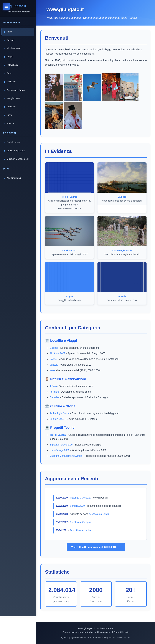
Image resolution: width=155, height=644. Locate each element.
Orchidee (55, 397)
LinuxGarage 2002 (60, 450)
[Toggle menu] (7, 7)
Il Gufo (54, 386)
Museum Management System (66, 456)
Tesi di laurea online (81, 530)
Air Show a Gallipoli (81, 522)
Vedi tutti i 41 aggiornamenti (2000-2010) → (96, 547)
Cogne (54, 359)
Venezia (54, 365)
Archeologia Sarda (60, 413)
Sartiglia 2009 (57, 419)
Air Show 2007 (58, 353)
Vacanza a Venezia (81, 498)
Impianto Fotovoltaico (61, 445)
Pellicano (55, 392)
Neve (53, 370)
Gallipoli (54, 348)
